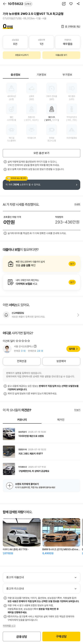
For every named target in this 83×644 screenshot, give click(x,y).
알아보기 (41, 264)
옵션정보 (16, 75)
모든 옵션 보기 (41, 153)
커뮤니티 (22, 420)
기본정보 (41, 75)
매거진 (61, 420)
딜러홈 (72, 349)
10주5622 (20, 4)
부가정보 (67, 75)
